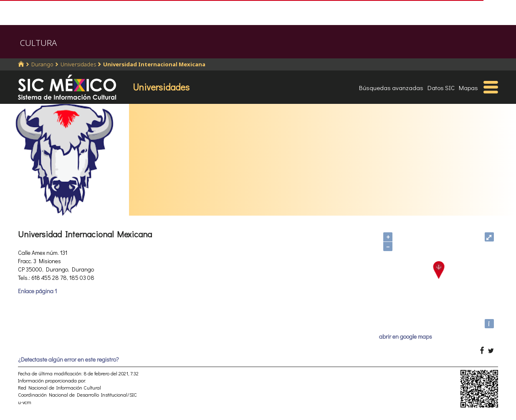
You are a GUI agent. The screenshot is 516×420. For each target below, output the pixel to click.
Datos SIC (441, 88)
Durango (42, 64)
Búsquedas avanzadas (391, 88)
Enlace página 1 (37, 291)
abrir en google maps (406, 336)
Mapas (468, 88)
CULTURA (38, 43)
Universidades (78, 64)
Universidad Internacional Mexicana (154, 64)
